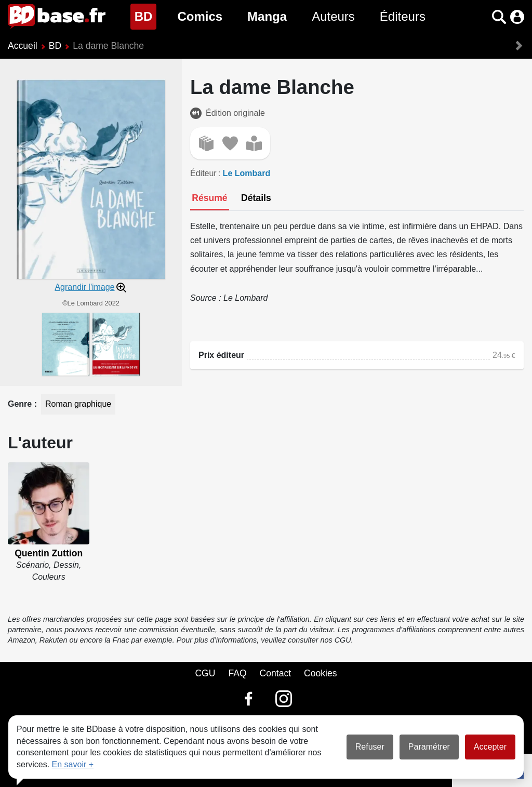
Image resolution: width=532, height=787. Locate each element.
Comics (200, 16)
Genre (21, 404)
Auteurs (333, 16)
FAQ (237, 673)
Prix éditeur (221, 355)
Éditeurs (403, 16)
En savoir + (73, 764)
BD (146, 15)
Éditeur (203, 173)
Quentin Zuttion (49, 553)
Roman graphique (78, 404)
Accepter (490, 747)
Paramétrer (429, 747)
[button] (499, 17)
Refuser (370, 747)
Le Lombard (247, 173)
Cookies (321, 673)
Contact (275, 673)
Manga (267, 16)
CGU (205, 673)
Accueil (23, 46)
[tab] (210, 199)
